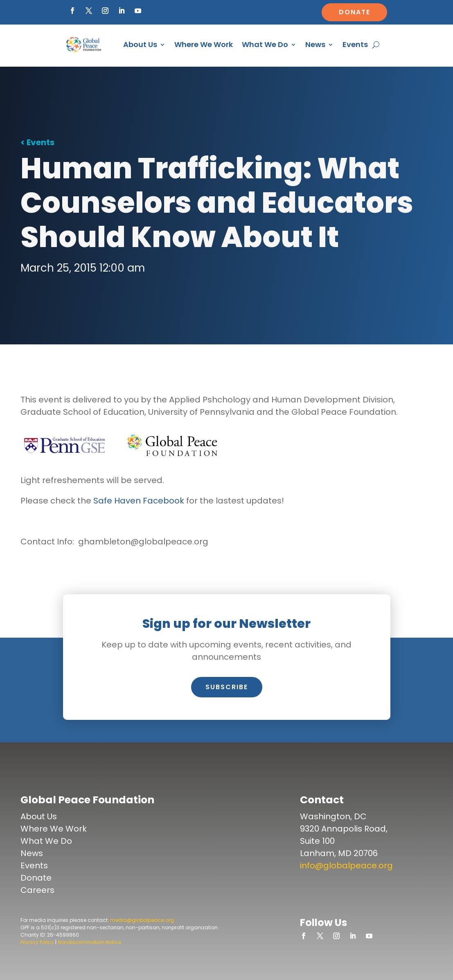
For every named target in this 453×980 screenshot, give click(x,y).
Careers (37, 890)
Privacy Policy (37, 942)
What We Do (265, 44)
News (315, 44)
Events (355, 44)
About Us (140, 44)
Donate (355, 12)
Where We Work (204, 44)
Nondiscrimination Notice (89, 942)
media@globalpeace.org (142, 920)
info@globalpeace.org (346, 865)
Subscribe (227, 687)
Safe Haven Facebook (139, 501)
